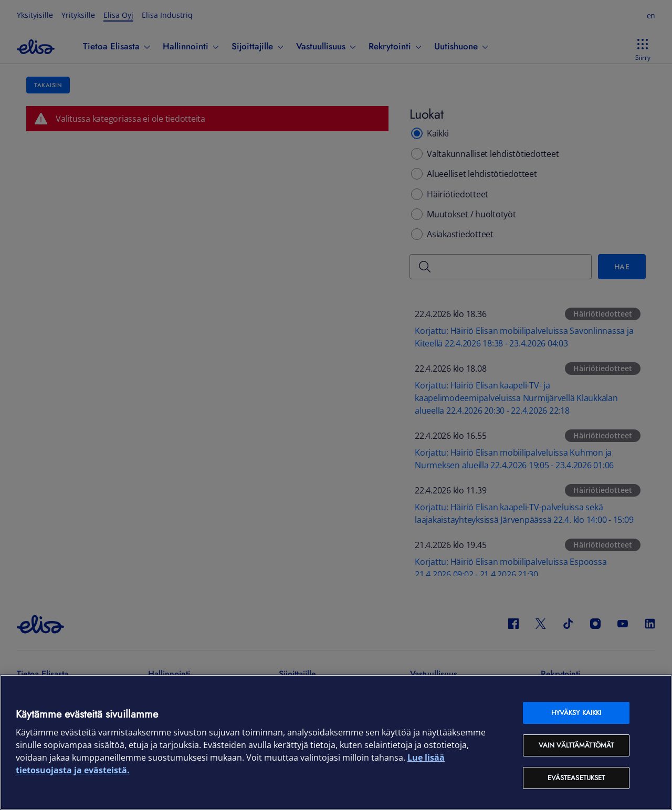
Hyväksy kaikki (576, 713)
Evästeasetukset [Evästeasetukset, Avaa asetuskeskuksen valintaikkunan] (576, 778)
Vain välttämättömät (576, 745)
